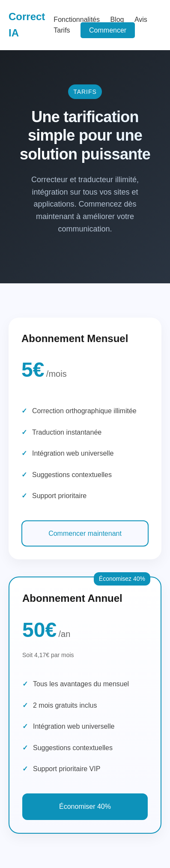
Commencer (108, 30)
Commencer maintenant (85, 533)
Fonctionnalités (77, 20)
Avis (141, 20)
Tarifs (62, 30)
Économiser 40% (85, 806)
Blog (117, 20)
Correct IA (27, 25)
